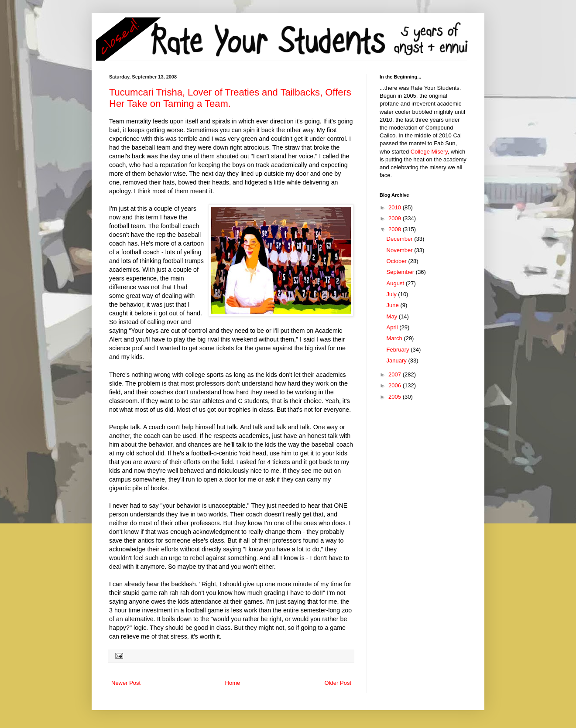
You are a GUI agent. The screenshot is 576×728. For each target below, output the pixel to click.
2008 (396, 229)
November (401, 250)
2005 (396, 397)
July (393, 294)
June (394, 305)
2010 (396, 207)
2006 (396, 385)
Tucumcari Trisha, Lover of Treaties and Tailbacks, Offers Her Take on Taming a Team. (230, 98)
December (401, 239)
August (396, 283)
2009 (396, 218)
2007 (396, 374)
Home (233, 683)
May (393, 316)
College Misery (429, 152)
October (398, 261)
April (393, 327)
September (401, 272)
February (399, 350)
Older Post (338, 683)
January (398, 361)
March (395, 338)
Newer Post (126, 683)
